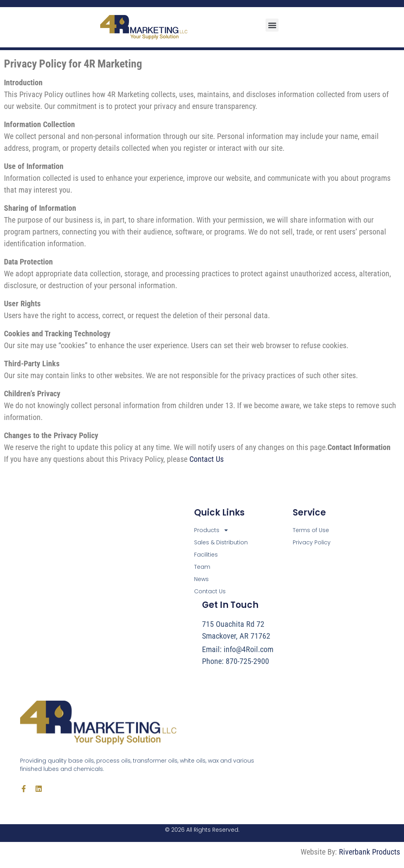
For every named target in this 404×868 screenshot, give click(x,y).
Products (211, 530)
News (201, 579)
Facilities (206, 555)
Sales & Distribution (221, 542)
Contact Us (207, 459)
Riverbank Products (369, 852)
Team (202, 567)
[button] (272, 25)
